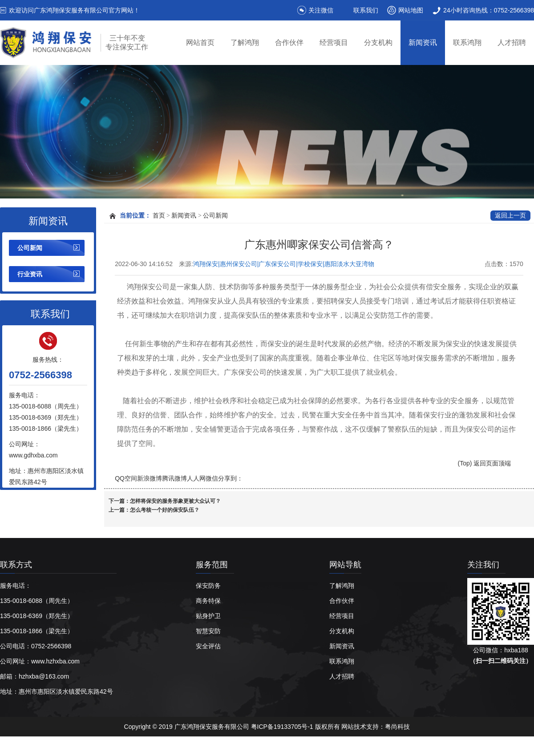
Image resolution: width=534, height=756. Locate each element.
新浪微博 (150, 478)
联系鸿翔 (467, 42)
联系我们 (366, 10)
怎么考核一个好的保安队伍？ (165, 510)
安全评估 (208, 646)
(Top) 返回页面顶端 (485, 463)
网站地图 (411, 10)
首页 (159, 216)
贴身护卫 (208, 616)
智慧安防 (208, 631)
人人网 (196, 478)
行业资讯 (30, 274)
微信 (212, 478)
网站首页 (200, 42)
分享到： (231, 478)
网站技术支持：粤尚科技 (376, 727)
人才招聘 (512, 42)
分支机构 (378, 42)
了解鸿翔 (245, 42)
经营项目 (334, 42)
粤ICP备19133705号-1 (283, 727)
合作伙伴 (289, 42)
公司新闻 (30, 248)
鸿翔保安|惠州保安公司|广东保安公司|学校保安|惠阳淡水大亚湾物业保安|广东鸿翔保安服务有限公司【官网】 (284, 264)
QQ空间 (126, 478)
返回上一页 (510, 216)
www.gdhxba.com (33, 455)
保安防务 (208, 586)
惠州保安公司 (157, 746)
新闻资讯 (423, 42)
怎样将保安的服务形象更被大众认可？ (175, 501)
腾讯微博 (174, 478)
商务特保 (208, 601)
